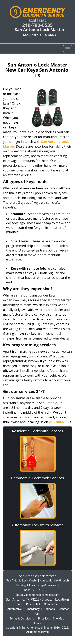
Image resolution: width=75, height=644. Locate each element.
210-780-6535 (37, 25)
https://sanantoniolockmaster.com (38, 595)
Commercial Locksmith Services (38, 478)
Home (18, 604)
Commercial (51, 604)
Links (37, 623)
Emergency (33, 609)
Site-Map (58, 619)
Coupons (49, 609)
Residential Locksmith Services (37, 431)
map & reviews (47, 585)
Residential (33, 604)
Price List (44, 619)
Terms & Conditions (22, 619)
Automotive (15, 609)
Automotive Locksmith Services (37, 525)
